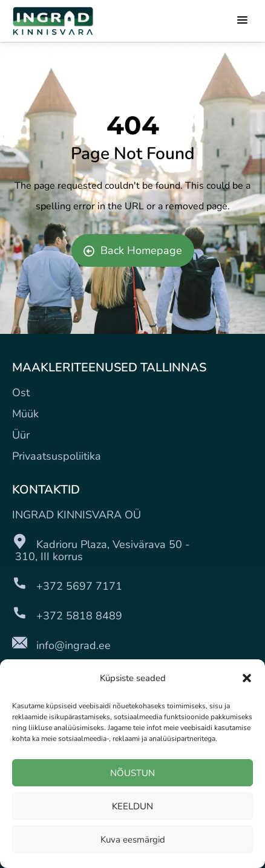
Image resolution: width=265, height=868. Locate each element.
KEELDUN (132, 806)
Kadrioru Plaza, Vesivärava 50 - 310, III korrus (101, 550)
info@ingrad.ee (74, 645)
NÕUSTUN (132, 773)
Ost (21, 393)
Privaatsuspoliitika (57, 456)
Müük (25, 414)
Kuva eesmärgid (133, 840)
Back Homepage (133, 250)
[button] (247, 678)
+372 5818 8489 (79, 616)
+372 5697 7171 (79, 586)
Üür (21, 435)
